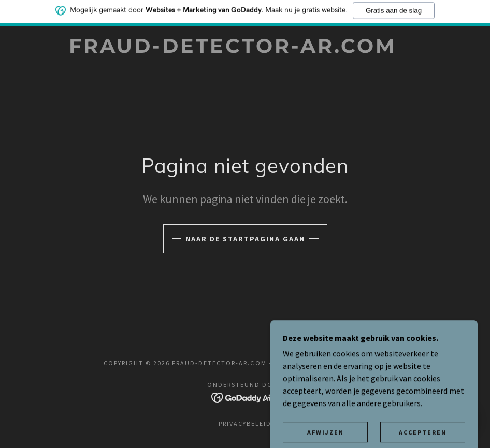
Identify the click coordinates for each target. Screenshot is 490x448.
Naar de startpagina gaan (245, 239)
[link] (233, 50)
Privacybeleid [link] (245, 423)
